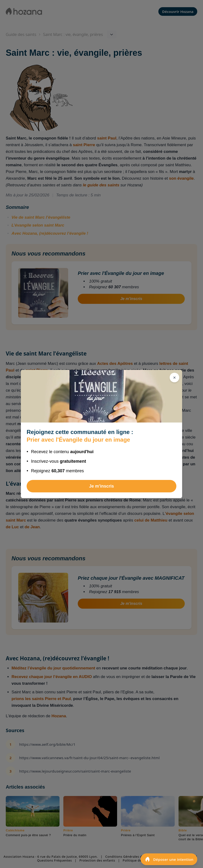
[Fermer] (174, 378)
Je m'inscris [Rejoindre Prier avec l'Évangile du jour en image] (101, 486)
